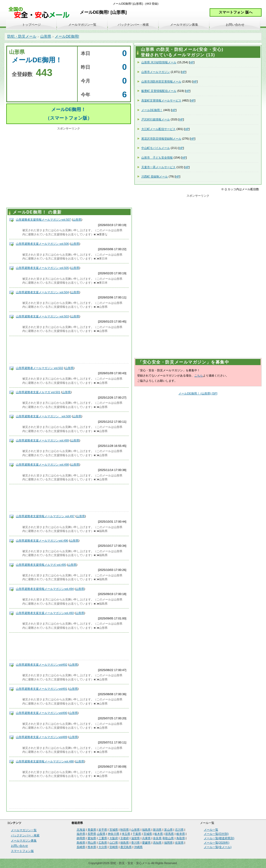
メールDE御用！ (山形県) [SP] (198, 393)
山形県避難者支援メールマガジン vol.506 (42, 244)
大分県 (103, 847)
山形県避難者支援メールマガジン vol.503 (42, 316)
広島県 (103, 843)
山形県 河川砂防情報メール (159, 62)
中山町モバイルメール (156, 148)
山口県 (114, 843)
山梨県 (101, 834)
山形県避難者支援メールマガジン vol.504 (42, 292)
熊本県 (92, 847)
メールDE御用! (67, 36)
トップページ (31, 25)
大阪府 (114, 838)
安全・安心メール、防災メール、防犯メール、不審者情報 (41, 13)
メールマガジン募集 (184, 25)
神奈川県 (114, 834)
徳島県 (125, 843)
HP (192, 62)
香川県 (135, 843)
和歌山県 (168, 838)
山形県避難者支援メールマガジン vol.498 (42, 464)
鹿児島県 (126, 847)
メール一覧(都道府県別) (219, 838)
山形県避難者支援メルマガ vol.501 (38, 392)
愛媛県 (146, 843)
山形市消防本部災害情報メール (161, 81)
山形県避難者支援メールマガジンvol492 (42, 665)
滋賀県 (135, 838)
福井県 (81, 834)
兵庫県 (146, 838)
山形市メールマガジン (156, 72)
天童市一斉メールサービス (158, 167)
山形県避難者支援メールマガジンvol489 (42, 737)
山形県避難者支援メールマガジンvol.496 (42, 541)
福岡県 (168, 843)
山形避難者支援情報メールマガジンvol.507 (43, 220)
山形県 (46, 36)
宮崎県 (114, 847)
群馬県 (169, 834)
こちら (199, 375)
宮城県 (114, 830)
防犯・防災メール (22, 36)
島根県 (81, 843)
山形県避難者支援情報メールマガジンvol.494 (45, 589)
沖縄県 (138, 847)
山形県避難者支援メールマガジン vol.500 (43, 416)
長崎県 (81, 847)
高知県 (157, 843)
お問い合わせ (235, 25)
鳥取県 (181, 838)
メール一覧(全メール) (218, 847)
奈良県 (157, 838)
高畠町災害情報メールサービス (161, 100)
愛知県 (92, 838)
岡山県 (92, 843)
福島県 (146, 830)
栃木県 (159, 834)
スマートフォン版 (22, 851)
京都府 (125, 838)
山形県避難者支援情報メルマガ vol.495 (41, 565)
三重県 (103, 838)
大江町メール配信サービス (158, 129)
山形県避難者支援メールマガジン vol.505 (42, 268)
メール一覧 (211, 830)
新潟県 (157, 830)
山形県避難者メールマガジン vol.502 (39, 368)
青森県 (92, 830)
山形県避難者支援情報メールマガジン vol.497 (45, 516)
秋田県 (125, 830)
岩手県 (103, 830)
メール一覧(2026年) (217, 843)
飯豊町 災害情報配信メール (159, 91)
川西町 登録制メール (155, 176)
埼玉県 (126, 834)
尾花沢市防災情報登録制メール (161, 139)
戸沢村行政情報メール (156, 119)
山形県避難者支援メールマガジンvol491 (42, 689)
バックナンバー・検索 (133, 25)
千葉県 (137, 834)
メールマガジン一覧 (82, 25)
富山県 (168, 830)
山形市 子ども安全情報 (157, 158)
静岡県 (81, 838)
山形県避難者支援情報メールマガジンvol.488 (45, 761)
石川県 (179, 830)
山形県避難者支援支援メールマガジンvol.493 (45, 613)
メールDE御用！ (152, 110)
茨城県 (148, 834)
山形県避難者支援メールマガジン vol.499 (42, 440)
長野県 (92, 834)
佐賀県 (179, 843)
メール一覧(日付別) (216, 834)
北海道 (81, 830)
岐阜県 (181, 834)
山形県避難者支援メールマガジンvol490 (42, 713)
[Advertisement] (69, 168)
